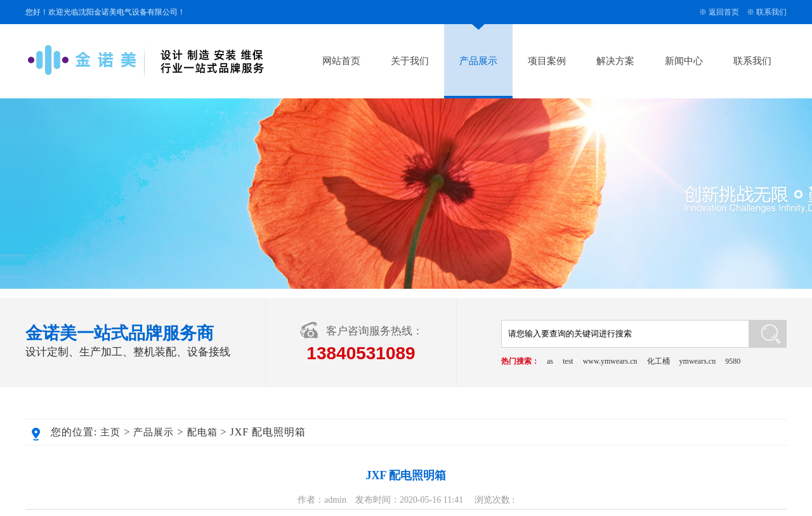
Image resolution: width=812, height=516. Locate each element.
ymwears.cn (698, 361)
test (568, 361)
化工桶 (658, 361)
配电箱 (202, 432)
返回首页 (724, 12)
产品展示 (478, 61)
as (550, 361)
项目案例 (547, 61)
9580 (733, 361)
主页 (110, 432)
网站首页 (341, 61)
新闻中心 (684, 61)
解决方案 (615, 61)
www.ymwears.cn (610, 361)
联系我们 (771, 12)
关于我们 (410, 61)
